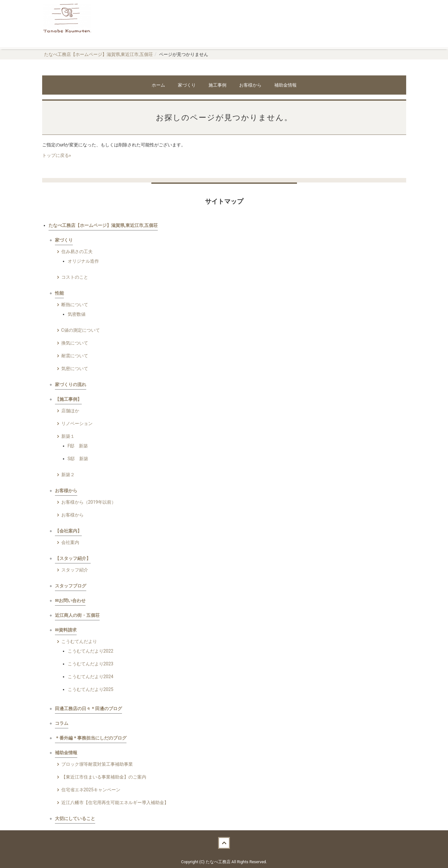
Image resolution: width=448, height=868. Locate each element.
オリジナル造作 (83, 261)
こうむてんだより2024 (91, 677)
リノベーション (77, 423)
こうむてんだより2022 (91, 651)
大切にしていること (75, 818)
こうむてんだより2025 (91, 689)
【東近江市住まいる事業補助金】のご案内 (104, 777)
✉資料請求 (66, 630)
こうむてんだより (79, 641)
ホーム (158, 85)
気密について (75, 368)
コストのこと (75, 277)
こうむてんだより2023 (91, 664)
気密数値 (77, 314)
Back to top (224, 843)
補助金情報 (285, 85)
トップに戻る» (57, 155)
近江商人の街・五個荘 (77, 615)
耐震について (75, 356)
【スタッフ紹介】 (73, 558)
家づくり (187, 85)
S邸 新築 (78, 459)
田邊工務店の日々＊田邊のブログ (88, 709)
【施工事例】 (68, 399)
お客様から (250, 85)
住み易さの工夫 (77, 252)
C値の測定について (81, 330)
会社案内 (70, 542)
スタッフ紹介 (75, 570)
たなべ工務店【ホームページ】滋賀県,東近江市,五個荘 (99, 54)
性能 (59, 293)
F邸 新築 (78, 446)
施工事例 (217, 85)
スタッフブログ (71, 586)
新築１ (68, 436)
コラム (62, 723)
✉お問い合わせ (70, 601)
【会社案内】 (68, 531)
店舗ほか (70, 411)
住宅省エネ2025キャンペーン (91, 790)
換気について (75, 343)
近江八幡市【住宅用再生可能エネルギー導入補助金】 (115, 802)
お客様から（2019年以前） (89, 502)
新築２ (68, 475)
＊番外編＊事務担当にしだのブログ (91, 738)
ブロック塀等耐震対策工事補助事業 (97, 764)
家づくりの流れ (71, 384)
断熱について (75, 305)
